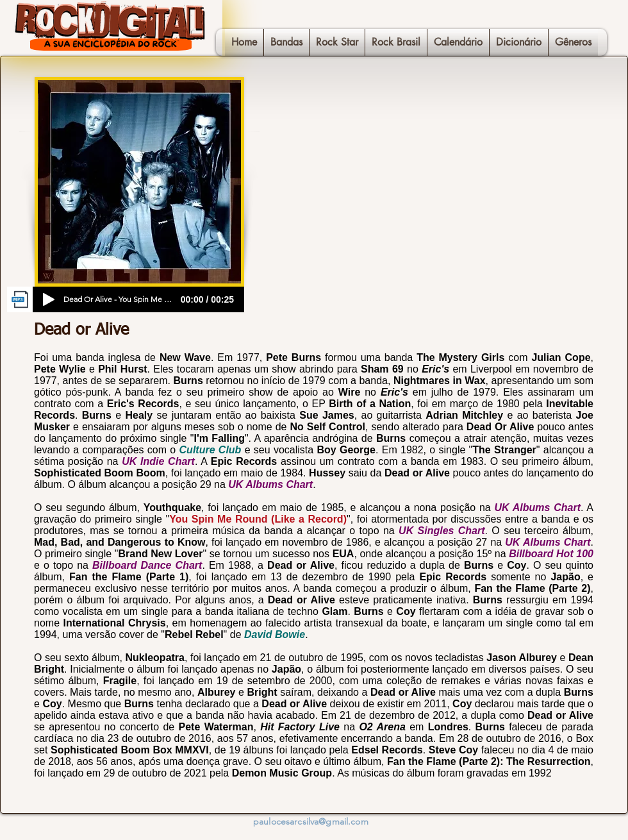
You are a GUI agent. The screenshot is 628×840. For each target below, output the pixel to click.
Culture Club (211, 450)
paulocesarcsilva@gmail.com (311, 821)
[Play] (49, 299)
